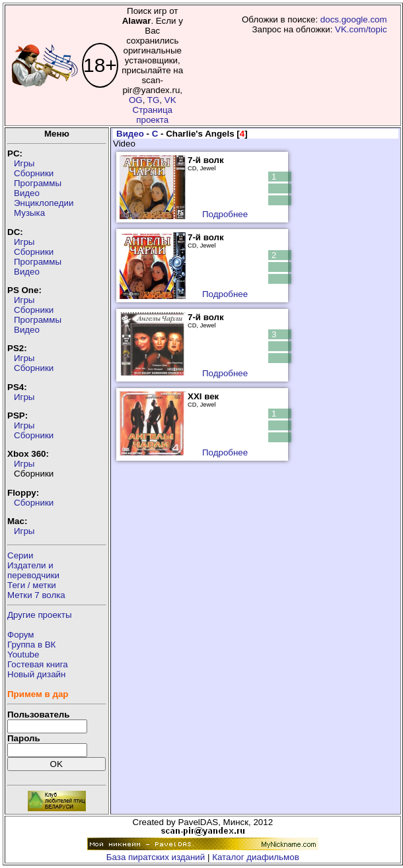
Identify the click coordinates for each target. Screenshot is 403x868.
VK (170, 100)
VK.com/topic (361, 29)
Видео (27, 193)
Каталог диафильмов (256, 857)
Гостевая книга (38, 664)
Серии (20, 555)
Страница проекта (153, 115)
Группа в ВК (31, 645)
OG (136, 100)
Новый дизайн (36, 674)
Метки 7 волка (36, 595)
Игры (24, 163)
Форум (21, 635)
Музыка (29, 213)
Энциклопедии (44, 203)
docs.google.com (354, 19)
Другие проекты (40, 615)
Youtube (23, 654)
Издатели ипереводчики (33, 570)
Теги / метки (32, 585)
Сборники (34, 173)
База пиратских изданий (156, 857)
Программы (38, 183)
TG (154, 100)
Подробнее (225, 214)
